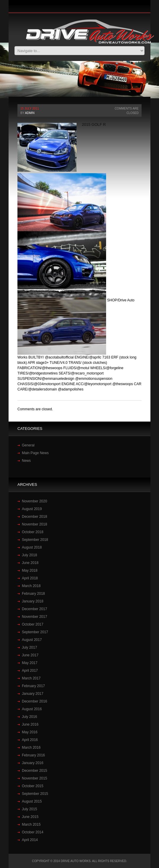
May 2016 (30, 732)
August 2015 (32, 801)
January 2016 (33, 763)
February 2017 (33, 686)
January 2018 (33, 601)
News (26, 461)
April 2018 (30, 578)
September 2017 (35, 632)
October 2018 (33, 532)
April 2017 (30, 671)
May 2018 (30, 570)
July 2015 (29, 809)
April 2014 (30, 840)
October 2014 (33, 832)
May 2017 (30, 663)
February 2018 (33, 594)
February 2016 (33, 755)
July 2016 (29, 717)
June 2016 (30, 724)
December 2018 (34, 517)
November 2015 (34, 778)
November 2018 (34, 524)
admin (30, 113)
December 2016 (34, 701)
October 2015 (33, 786)
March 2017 (31, 678)
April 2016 (30, 740)
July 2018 (29, 555)
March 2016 (31, 748)
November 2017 (34, 617)
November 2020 (34, 501)
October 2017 (33, 624)
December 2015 (34, 771)
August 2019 (32, 509)
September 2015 (35, 794)
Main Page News (35, 453)
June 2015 (30, 817)
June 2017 (30, 655)
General (28, 445)
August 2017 (32, 640)
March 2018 (31, 586)
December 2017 (34, 609)
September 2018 (35, 540)
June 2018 (30, 563)
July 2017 (29, 647)
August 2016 (32, 709)
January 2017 (33, 694)
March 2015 (31, 824)
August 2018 (32, 547)
